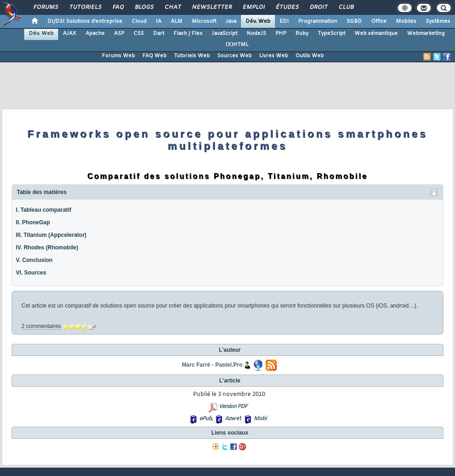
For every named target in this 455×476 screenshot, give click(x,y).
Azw (230, 419)
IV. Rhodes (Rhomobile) (47, 248)
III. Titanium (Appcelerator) (51, 235)
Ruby (302, 34)
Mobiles (406, 21)
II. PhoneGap (33, 222)
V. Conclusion (34, 260)
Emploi (253, 7)
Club (346, 7)
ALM (177, 21)
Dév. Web (258, 21)
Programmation (318, 21)
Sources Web (234, 56)
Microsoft (204, 21)
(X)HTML (237, 45)
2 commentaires (41, 326)
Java (231, 21)
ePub (205, 419)
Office (379, 21)
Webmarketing (426, 34)
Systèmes (438, 21)
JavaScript (224, 34)
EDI (284, 21)
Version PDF (233, 407)
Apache (95, 34)
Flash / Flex (188, 34)
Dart (159, 34)
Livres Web (274, 56)
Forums (45, 7)
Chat (172, 7)
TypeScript (331, 34)
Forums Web (118, 56)
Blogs (144, 7)
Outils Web (310, 56)
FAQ (118, 7)
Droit (318, 7)
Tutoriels (85, 7)
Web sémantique (376, 34)
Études (287, 7)
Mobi (260, 419)
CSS (139, 34)
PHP (281, 34)
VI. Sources (31, 273)
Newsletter (211, 7)
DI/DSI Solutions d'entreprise (85, 21)
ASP (119, 34)
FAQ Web (154, 56)
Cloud (139, 21)
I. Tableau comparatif (43, 210)
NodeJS (256, 34)
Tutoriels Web (192, 56)
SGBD (354, 21)
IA (159, 21)
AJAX (70, 34)
